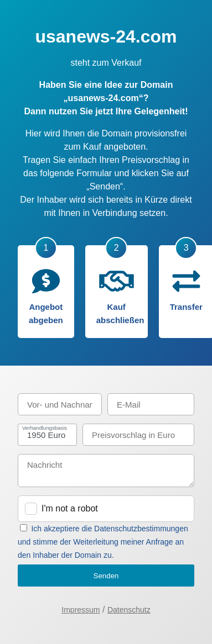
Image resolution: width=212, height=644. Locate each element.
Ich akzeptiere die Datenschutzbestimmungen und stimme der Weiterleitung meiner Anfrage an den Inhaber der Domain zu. (103, 542)
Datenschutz (129, 610)
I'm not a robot (70, 508)
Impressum (81, 610)
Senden (106, 576)
